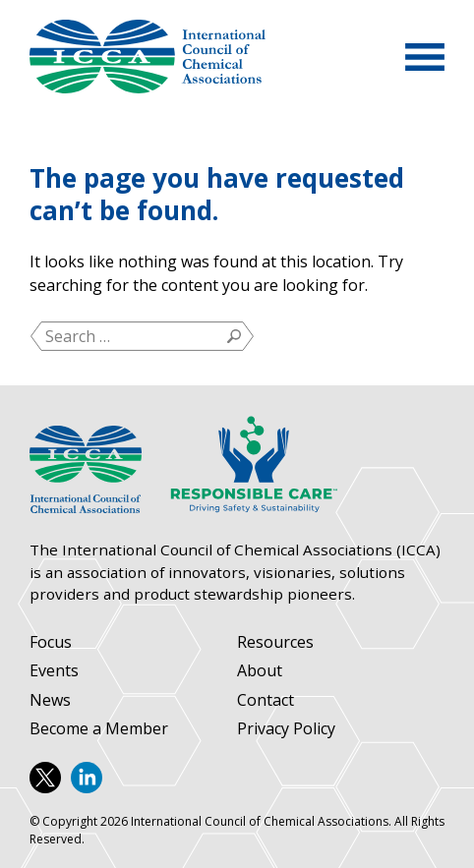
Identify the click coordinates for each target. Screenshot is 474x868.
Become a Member (99, 729)
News (50, 700)
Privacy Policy (286, 729)
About (260, 671)
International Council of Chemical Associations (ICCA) (148, 57)
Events (54, 671)
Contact (266, 700)
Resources (275, 642)
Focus (51, 642)
